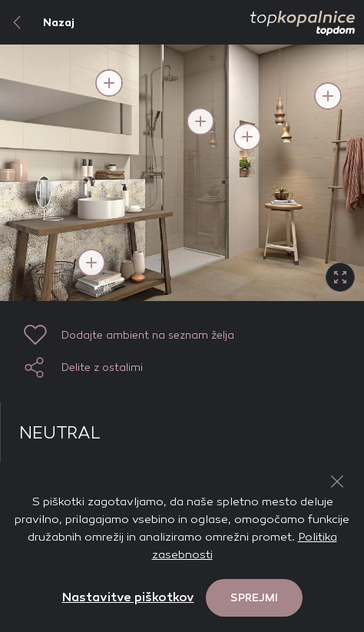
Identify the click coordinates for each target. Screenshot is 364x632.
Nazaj (37, 22)
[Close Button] (337, 481)
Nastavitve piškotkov (128, 597)
